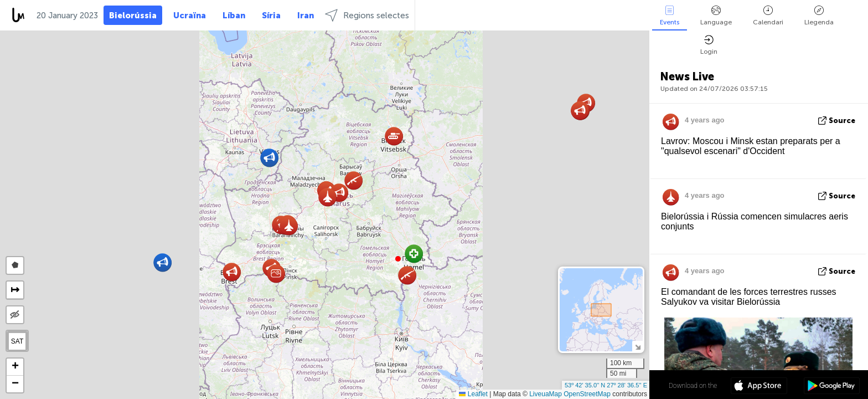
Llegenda (819, 16)
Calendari (768, 16)
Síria (271, 16)
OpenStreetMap (587, 394)
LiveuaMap (546, 394)
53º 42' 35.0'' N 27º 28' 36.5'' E (606, 385)
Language (716, 16)
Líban (234, 16)
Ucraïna (190, 16)
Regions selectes (367, 15)
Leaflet (473, 394)
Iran (306, 16)
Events (670, 16)
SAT (17, 341)
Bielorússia (133, 16)
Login (709, 45)
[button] (398, 259)
